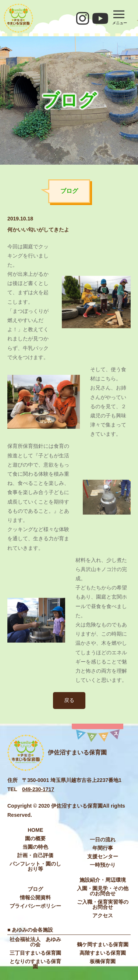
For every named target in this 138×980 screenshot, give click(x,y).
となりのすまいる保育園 (35, 964)
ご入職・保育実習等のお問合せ (103, 904)
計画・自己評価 (35, 855)
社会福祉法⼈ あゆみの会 (35, 942)
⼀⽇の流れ (103, 840)
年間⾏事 (103, 848)
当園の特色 (35, 847)
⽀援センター (103, 856)
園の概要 (35, 838)
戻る (69, 700)
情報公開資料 (35, 897)
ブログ (35, 889)
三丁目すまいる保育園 (35, 953)
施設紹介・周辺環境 (103, 880)
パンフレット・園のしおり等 (35, 866)
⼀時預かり (103, 865)
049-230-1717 (38, 789)
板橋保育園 (103, 961)
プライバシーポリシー (35, 906)
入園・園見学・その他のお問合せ (103, 891)
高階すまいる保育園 (103, 953)
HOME (35, 830)
